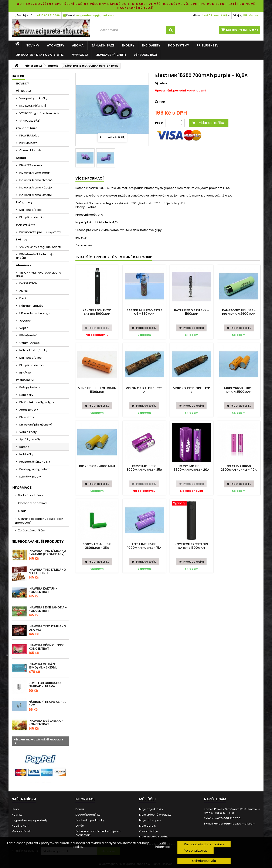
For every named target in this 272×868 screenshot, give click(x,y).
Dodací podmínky (30, 495)
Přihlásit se (251, 15)
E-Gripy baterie (30, 387)
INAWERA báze (29, 136)
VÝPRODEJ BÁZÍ (145, 55)
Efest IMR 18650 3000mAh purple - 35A (144, 468)
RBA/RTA (25, 373)
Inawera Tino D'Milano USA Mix (47, 628)
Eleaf (22, 298)
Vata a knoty (28, 432)
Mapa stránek (21, 831)
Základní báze (103, 45)
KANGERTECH (28, 283)
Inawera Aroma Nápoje (35, 188)
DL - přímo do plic (31, 217)
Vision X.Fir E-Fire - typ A (144, 390)
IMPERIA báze (28, 143)
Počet (159, 123)
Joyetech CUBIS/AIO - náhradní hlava (46, 685)
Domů (80, 809)
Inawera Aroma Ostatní (35, 195)
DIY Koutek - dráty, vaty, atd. (40, 55)
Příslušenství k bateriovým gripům (36, 256)
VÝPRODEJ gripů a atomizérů (39, 113)
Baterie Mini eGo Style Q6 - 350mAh (144, 312)
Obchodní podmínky (32, 503)
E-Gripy (128, 45)
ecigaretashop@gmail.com (235, 824)
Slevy (15, 809)
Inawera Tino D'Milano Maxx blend (47, 571)
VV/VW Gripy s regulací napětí (40, 247)
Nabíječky (26, 395)
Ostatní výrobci (29, 343)
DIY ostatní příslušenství (35, 425)
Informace (22, 488)
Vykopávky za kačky (33, 98)
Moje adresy (148, 826)
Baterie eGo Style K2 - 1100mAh (191, 312)
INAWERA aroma (30, 165)
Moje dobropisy (150, 820)
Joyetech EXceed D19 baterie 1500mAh (191, 546)
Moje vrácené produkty (155, 815)
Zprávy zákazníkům (31, 530)
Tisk (162, 102)
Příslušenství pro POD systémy (40, 232)
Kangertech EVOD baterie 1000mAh (97, 312)
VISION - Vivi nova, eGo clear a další (39, 274)
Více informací (163, 845)
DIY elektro (26, 417)
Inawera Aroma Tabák (35, 173)
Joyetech (25, 321)
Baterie (24, 447)
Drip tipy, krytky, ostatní (35, 469)
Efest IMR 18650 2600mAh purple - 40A (239, 468)
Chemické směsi (30, 150)
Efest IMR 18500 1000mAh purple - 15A (144, 546)
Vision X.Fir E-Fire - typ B (192, 390)
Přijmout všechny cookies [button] (204, 844)
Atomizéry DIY (28, 410)
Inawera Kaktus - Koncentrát (43, 590)
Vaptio (24, 328)
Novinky (17, 815)
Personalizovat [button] (195, 850)
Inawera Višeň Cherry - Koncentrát (47, 647)
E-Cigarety (151, 45)
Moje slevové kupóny (154, 837)
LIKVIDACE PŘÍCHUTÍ (111, 55)
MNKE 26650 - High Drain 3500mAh (239, 390)
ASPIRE (24, 291)
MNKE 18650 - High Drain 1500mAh (97, 390)
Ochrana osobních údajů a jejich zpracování (39, 521)
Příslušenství (208, 45)
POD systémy (178, 45)
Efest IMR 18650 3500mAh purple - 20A (191, 468)
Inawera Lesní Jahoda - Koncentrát (48, 609)
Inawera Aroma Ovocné (36, 180)
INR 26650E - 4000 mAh (97, 466)
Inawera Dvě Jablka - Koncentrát (46, 722)
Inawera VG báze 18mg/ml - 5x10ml (43, 666)
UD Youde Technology (34, 313)
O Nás (22, 511)
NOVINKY (32, 45)
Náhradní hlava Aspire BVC (47, 704)
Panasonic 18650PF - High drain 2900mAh (239, 312)
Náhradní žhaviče (31, 306)
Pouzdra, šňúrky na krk (34, 462)
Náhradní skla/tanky (33, 350)
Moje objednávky (151, 809)
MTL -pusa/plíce (30, 210)
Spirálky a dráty (30, 439)
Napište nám (21, 826)
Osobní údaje (149, 831)
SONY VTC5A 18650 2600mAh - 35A (97, 546)
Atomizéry (56, 45)
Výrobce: (161, 83)
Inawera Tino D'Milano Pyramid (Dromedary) (47, 552)
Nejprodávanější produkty (38, 541)
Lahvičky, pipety (30, 477)
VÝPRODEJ (80, 55)
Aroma (78, 45)
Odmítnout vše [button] (204, 861)
